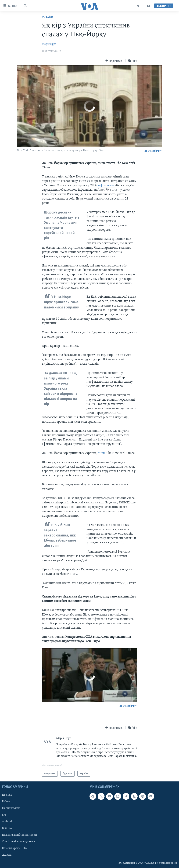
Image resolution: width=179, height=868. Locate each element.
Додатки (7, 855)
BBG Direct (8, 828)
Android (7, 822)
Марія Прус (49, 44)
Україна (48, 18)
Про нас (7, 795)
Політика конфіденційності (19, 835)
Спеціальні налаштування (19, 842)
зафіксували (106, 185)
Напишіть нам (11, 808)
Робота (6, 802)
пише (102, 453)
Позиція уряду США (14, 848)
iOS (4, 815)
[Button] (114, 61)
